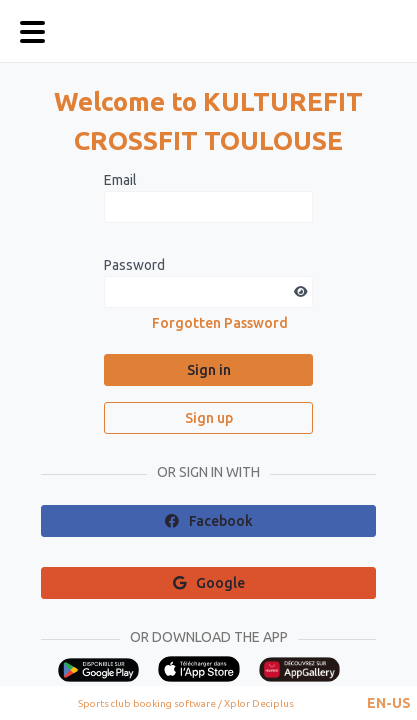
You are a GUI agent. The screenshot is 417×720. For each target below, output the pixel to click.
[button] (389, 703)
